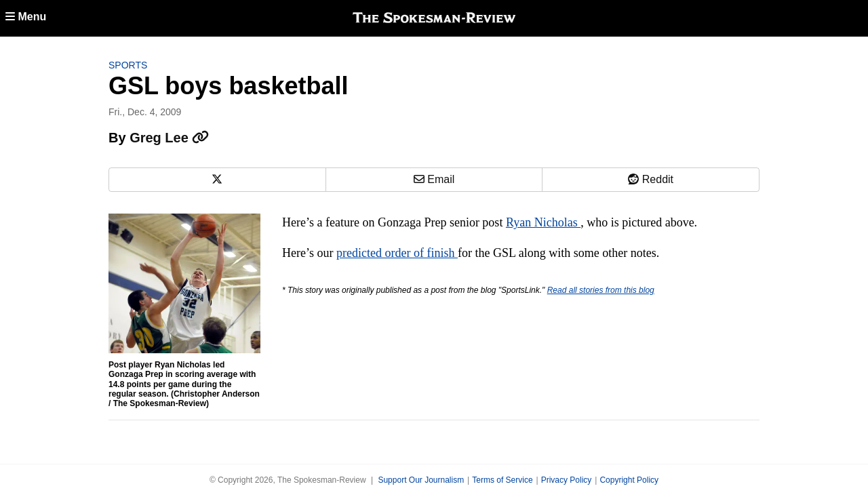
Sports (128, 65)
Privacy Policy (567, 480)
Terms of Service (502, 480)
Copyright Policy (629, 480)
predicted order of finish (397, 253)
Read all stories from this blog (601, 290)
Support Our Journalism (421, 480)
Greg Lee (169, 138)
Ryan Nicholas (543, 222)
